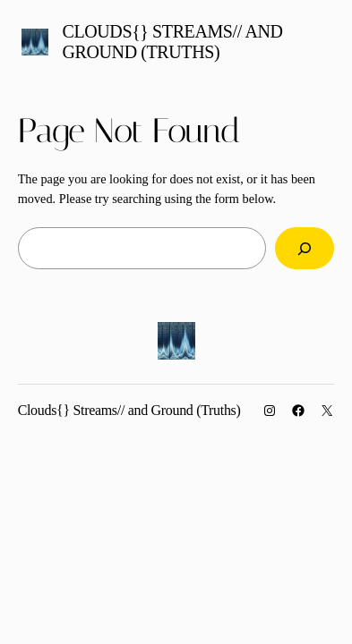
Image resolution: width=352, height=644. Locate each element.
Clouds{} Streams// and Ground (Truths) (173, 42)
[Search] (305, 248)
